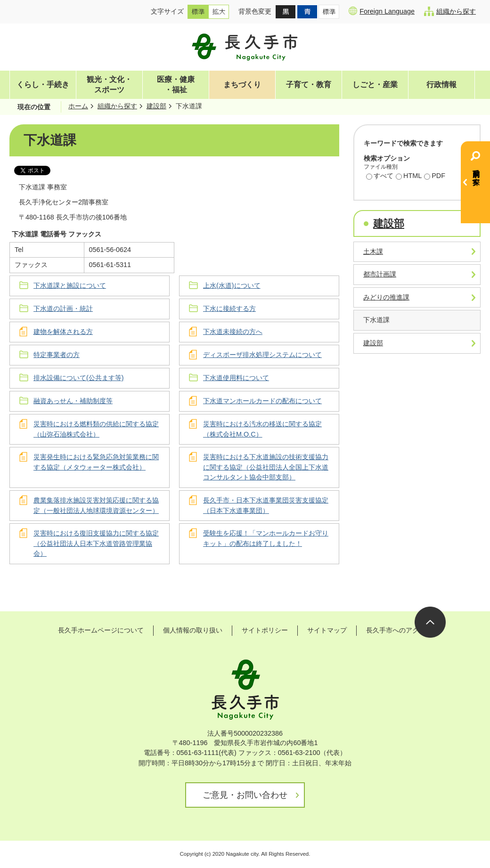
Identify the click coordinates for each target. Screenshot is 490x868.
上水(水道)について (232, 285)
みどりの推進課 (386, 297)
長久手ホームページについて (101, 630)
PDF (435, 177)
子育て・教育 (309, 85)
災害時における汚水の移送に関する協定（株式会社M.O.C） (262, 429)
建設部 (156, 106)
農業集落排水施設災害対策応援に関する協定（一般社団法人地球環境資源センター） (96, 505)
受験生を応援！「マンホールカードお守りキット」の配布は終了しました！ (266, 538)
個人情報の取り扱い (193, 630)
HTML (409, 177)
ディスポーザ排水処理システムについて (262, 355)
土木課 (373, 251)
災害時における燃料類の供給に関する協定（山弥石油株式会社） (96, 429)
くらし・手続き (43, 85)
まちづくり (242, 85)
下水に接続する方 (229, 308)
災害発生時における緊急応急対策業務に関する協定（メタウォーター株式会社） (96, 462)
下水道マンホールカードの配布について (262, 401)
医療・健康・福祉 (176, 85)
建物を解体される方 (63, 332)
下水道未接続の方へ (233, 332)
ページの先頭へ (430, 622)
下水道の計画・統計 (63, 308)
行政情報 (441, 85)
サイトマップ (327, 630)
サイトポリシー (265, 630)
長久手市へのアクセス (399, 630)
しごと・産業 (375, 85)
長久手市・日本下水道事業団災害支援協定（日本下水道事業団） (266, 505)
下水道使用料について (236, 378)
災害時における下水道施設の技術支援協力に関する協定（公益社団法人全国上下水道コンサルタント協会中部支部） (266, 467)
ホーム (78, 106)
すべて (380, 177)
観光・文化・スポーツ (109, 85)
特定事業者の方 (57, 355)
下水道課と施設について (70, 285)
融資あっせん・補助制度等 (73, 401)
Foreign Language (382, 11)
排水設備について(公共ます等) (79, 378)
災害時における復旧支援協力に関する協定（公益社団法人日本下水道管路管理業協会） (96, 543)
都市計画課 (380, 274)
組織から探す (450, 11)
